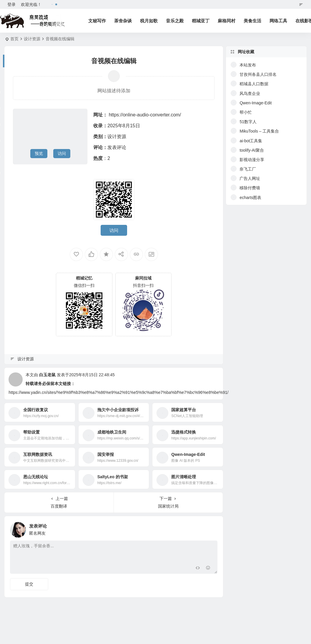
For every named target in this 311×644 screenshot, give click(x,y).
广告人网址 (250, 178)
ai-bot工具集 (251, 141)
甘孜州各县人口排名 (258, 74)
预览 (39, 153)
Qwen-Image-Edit (256, 103)
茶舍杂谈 (123, 21)
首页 (14, 39)
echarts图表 (250, 198)
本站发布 (248, 65)
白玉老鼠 (47, 375)
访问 (62, 153)
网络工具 (278, 21)
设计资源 (32, 39)
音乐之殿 (175, 21)
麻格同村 (227, 21)
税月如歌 (149, 21)
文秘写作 (97, 21)
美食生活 (252, 21)
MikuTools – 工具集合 (259, 131)
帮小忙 (246, 112)
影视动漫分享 (252, 160)
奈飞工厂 (248, 169)
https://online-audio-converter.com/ (145, 115)
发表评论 (117, 147)
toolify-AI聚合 (252, 150)
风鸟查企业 (250, 93)
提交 (29, 584)
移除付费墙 (250, 188)
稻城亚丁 (201, 21)
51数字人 (248, 122)
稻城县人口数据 (254, 84)
